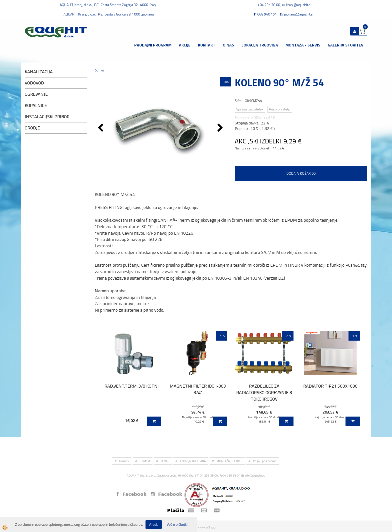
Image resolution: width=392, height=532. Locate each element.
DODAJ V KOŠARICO (301, 173)
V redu (154, 524)
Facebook (131, 494)
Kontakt (207, 45)
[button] (221, 128)
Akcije (185, 45)
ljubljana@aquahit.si (298, 14)
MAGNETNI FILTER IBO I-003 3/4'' (198, 389)
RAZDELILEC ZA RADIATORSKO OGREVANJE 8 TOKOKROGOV (264, 392)
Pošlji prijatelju (280, 109)
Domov (100, 70)
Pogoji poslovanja (265, 461)
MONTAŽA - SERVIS (303, 45)
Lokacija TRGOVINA (260, 45)
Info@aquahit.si (255, 475)
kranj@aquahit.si (299, 5)
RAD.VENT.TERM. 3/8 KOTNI (132, 386)
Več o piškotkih (178, 525)
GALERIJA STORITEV (346, 45)
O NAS (228, 45)
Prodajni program (153, 45)
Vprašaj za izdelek (250, 109)
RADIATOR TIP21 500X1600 (330, 386)
